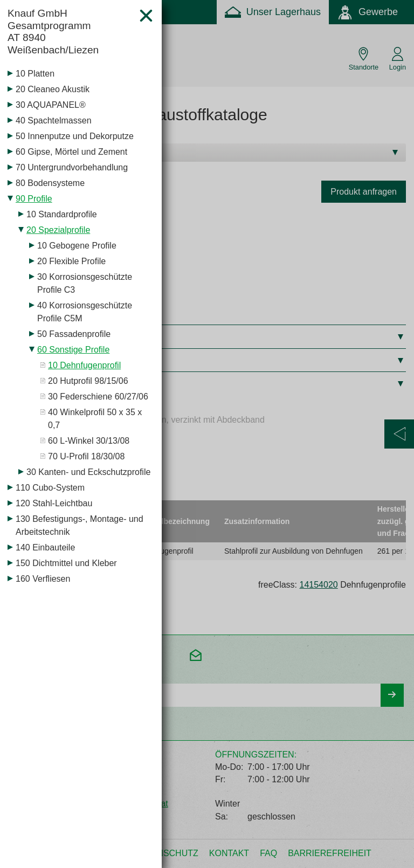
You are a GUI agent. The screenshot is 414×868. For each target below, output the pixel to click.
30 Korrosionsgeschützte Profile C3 (85, 283)
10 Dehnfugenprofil (84, 365)
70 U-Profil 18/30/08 (86, 456)
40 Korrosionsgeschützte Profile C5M (85, 312)
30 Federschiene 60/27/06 (98, 397)
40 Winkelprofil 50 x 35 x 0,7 (95, 419)
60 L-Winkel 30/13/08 (89, 441)
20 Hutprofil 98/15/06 (88, 381)
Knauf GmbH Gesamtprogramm (69, 32)
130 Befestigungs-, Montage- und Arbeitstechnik (80, 525)
